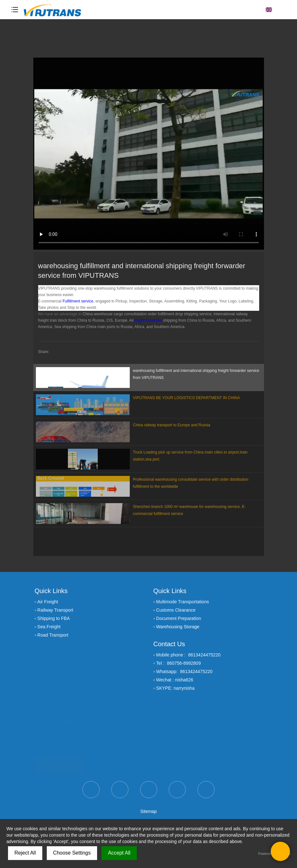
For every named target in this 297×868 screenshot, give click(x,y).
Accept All (119, 853)
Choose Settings (72, 853)
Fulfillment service (78, 301)
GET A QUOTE (59, 763)
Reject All (25, 853)
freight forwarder (148, 320)
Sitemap (148, 811)
